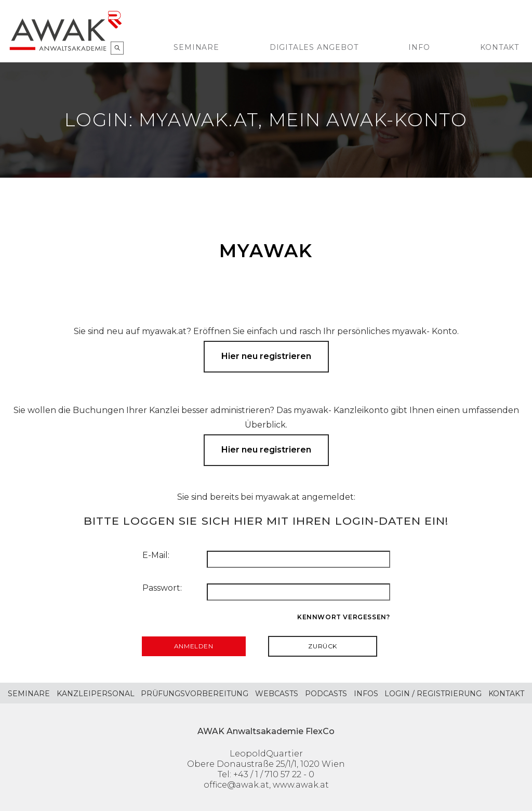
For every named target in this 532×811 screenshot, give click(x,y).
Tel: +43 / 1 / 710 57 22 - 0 (266, 774)
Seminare (196, 47)
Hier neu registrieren (266, 356)
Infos (366, 694)
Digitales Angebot (314, 47)
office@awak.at (236, 785)
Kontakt (500, 47)
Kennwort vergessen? (343, 617)
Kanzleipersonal (96, 694)
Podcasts (326, 694)
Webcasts (277, 694)
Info (419, 47)
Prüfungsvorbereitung (195, 694)
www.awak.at (301, 785)
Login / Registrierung (433, 694)
